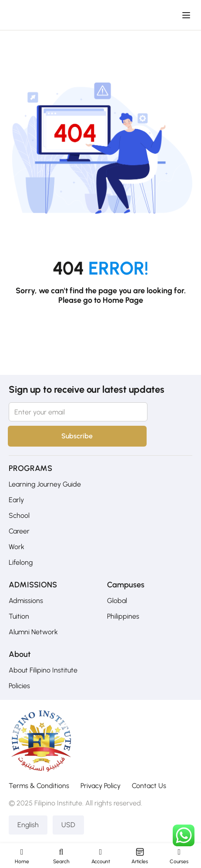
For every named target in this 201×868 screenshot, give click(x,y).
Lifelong (21, 562)
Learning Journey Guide (45, 484)
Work (17, 547)
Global (117, 601)
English (28, 825)
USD (68, 825)
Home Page (123, 300)
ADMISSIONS (33, 585)
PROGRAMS (30, 468)
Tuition (19, 616)
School (19, 515)
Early (16, 500)
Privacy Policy (100, 786)
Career (19, 531)
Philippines (123, 616)
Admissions (26, 601)
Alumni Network (33, 632)
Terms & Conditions (39, 786)
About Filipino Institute (43, 670)
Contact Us (149, 786)
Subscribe (75, 436)
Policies (19, 686)
